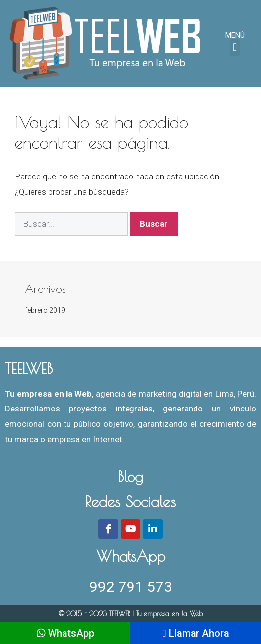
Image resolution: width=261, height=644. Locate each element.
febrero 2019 (45, 310)
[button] (235, 47)
